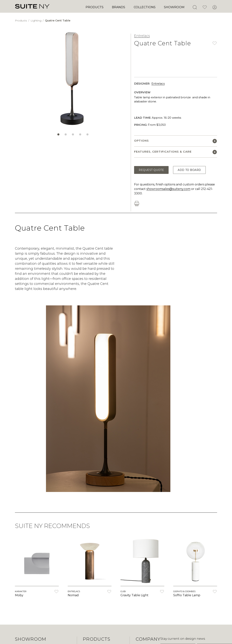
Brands (119, 7)
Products (95, 7)
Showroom (174, 7)
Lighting (36, 21)
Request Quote (151, 170)
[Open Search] (195, 7)
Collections (145, 7)
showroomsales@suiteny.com (168, 189)
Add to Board (189, 170)
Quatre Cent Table (58, 21)
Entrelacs (142, 36)
